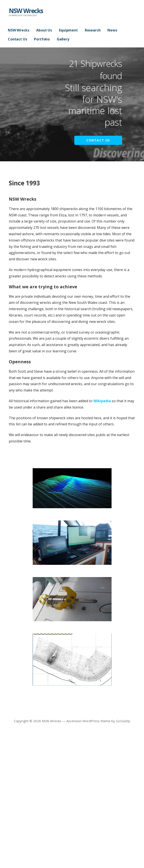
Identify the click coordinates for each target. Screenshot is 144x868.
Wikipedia (102, 401)
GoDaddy (123, 721)
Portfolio (42, 39)
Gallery (63, 39)
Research (93, 30)
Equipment (68, 30)
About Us (44, 30)
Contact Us (17, 39)
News (112, 30)
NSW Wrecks (26, 11)
